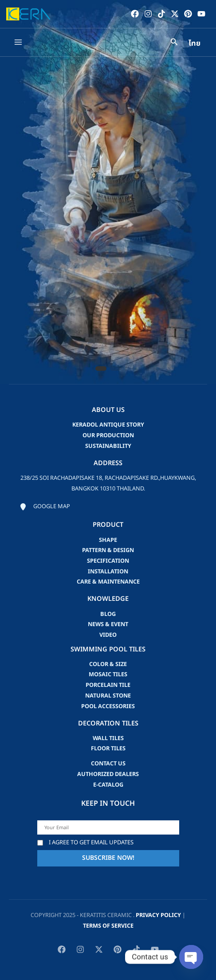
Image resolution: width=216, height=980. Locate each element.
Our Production (108, 435)
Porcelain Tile (108, 685)
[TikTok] (161, 14)
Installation (108, 572)
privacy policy (158, 915)
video (108, 635)
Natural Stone (108, 696)
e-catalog (108, 785)
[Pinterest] (188, 14)
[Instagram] (148, 14)
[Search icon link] (174, 43)
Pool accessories (108, 706)
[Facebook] (135, 14)
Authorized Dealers (108, 774)
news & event (108, 624)
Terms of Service (108, 926)
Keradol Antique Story (108, 425)
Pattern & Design (108, 550)
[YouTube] (201, 14)
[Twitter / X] (175, 14)
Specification (108, 561)
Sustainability (108, 446)
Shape (108, 540)
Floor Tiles (108, 749)
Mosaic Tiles (108, 674)
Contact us (108, 764)
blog (108, 614)
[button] (101, 368)
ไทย (194, 43)
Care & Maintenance (108, 582)
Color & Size (108, 664)
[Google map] (45, 507)
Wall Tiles (108, 738)
